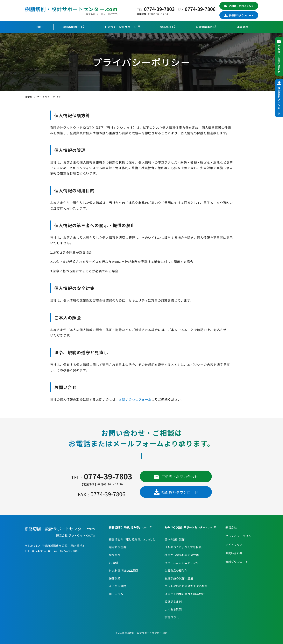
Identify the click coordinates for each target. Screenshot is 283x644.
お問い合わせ (234, 553)
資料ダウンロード (237, 562)
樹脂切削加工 (72, 27)
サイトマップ (234, 545)
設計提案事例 (204, 27)
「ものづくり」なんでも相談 (183, 547)
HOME (39, 27)
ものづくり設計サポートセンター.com (188, 527)
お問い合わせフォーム (135, 399)
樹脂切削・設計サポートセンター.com (71, 9)
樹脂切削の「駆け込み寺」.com (129, 527)
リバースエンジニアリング (182, 563)
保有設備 (115, 578)
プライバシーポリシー (240, 536)
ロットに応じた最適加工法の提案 (186, 586)
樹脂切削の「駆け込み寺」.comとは (132, 539)
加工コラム (116, 594)
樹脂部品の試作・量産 (179, 578)
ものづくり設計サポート (120, 27)
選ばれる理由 (117, 547)
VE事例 (113, 563)
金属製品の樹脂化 (176, 570)
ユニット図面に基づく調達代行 (185, 594)
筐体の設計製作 (175, 539)
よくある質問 (117, 586)
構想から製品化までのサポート (185, 555)
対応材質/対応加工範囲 (124, 570)
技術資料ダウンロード (241, 15)
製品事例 (166, 27)
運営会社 (243, 27)
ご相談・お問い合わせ (241, 6)
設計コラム (172, 617)
